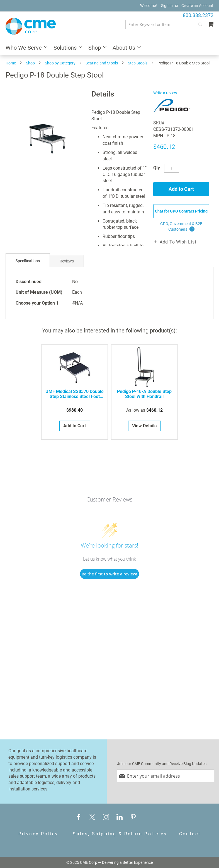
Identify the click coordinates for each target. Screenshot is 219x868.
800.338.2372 (198, 15)
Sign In (167, 6)
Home (11, 63)
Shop (30, 63)
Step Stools (138, 63)
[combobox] (165, 25)
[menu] (110, 48)
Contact (190, 834)
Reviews (67, 261)
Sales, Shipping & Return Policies (120, 834)
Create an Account (197, 6)
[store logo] (31, 26)
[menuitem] (25, 48)
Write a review (165, 93)
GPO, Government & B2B (181, 227)
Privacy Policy (38, 834)
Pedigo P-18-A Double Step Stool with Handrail (144, 394)
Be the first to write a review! (109, 574)
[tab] (28, 261)
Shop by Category (60, 63)
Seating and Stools (102, 63)
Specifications (28, 261)
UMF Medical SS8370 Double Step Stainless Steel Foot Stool (75, 394)
